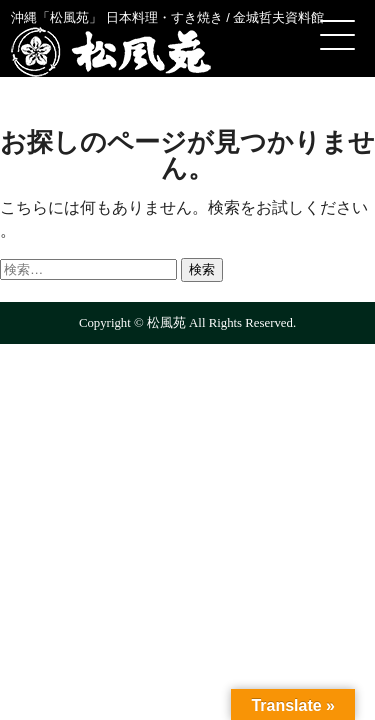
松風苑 (111, 52)
